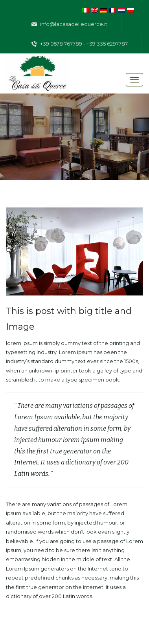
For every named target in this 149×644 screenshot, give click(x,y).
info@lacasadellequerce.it (69, 24)
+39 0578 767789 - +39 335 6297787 (80, 44)
